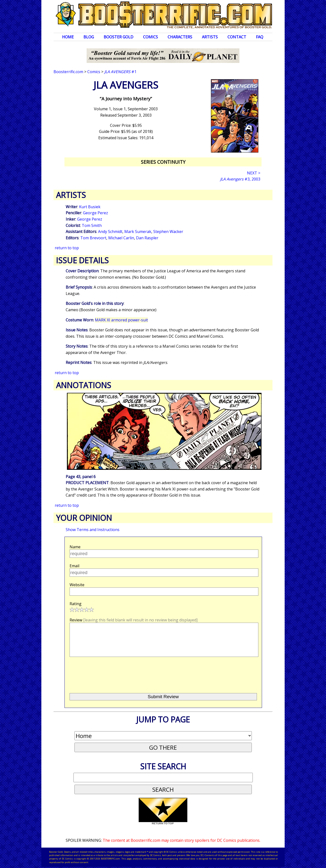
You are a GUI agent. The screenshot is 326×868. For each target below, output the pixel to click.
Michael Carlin (121, 238)
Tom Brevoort (93, 238)
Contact (237, 37)
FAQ (260, 37)
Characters (180, 37)
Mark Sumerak (138, 232)
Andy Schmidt (110, 232)
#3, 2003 (240, 179)
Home (68, 37)
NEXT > (254, 173)
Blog (89, 37)
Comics (150, 37)
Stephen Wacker (168, 232)
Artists (210, 37)
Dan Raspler (147, 238)
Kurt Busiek (90, 207)
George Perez (95, 213)
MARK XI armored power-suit (121, 320)
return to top (67, 248)
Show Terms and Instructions (93, 530)
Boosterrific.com (68, 72)
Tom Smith (92, 225)
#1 (120, 72)
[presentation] (107, 673)
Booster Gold (118, 37)
